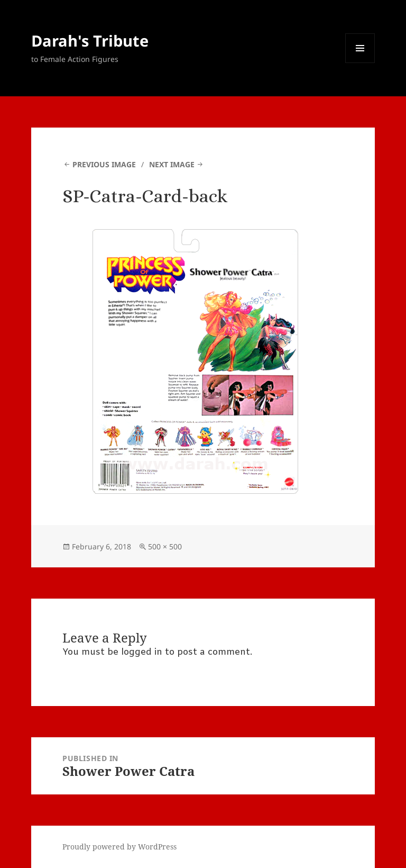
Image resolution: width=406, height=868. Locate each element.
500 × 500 (165, 546)
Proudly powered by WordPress (119, 847)
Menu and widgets (360, 63)
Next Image (172, 164)
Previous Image (104, 164)
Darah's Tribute (90, 40)
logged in (142, 652)
